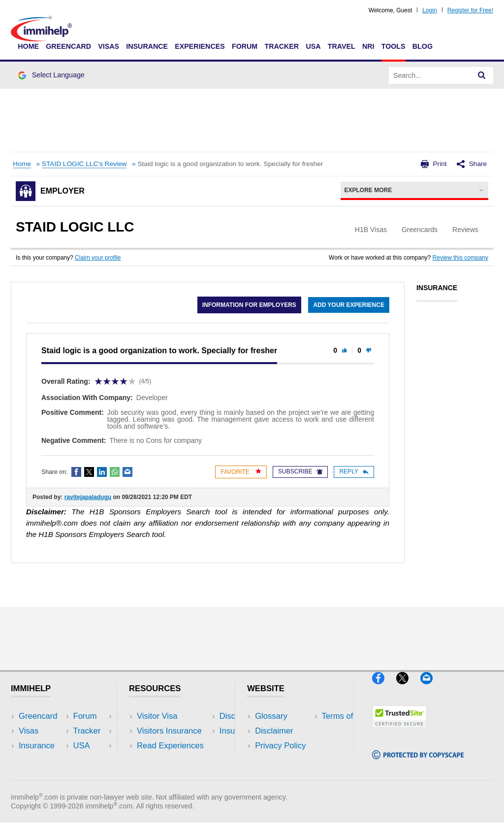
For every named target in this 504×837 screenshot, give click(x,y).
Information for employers (249, 305)
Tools (394, 46)
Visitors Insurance (169, 731)
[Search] (482, 75)
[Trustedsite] (399, 732)
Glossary (271, 716)
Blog (423, 46)
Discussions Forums (174, 761)
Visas (109, 46)
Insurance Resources (175, 776)
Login (429, 10)
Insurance (147, 46)
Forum (245, 46)
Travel (342, 46)
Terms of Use (279, 761)
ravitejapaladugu (88, 497)
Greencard (68, 46)
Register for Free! (470, 10)
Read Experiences (170, 746)
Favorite (241, 472)
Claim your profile (98, 258)
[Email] (431, 688)
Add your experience (348, 305)
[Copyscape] (418, 763)
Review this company (460, 258)
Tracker (282, 46)
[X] (408, 688)
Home (28, 46)
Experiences (200, 46)
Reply (354, 471)
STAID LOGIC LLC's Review (84, 164)
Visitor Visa (157, 716)
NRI (368, 46)
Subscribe (300, 471)
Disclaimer (274, 731)
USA (313, 46)
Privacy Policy (280, 746)
